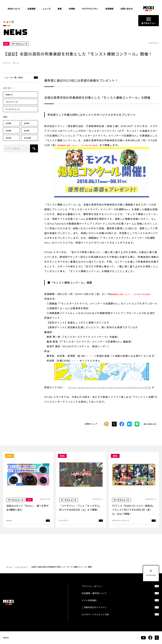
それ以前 (27, 144)
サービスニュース (13, 115)
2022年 (8, 144)
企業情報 (31, 9)
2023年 (27, 136)
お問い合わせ (127, 9)
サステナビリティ (90, 9)
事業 (60, 9)
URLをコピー (152, 430)
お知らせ (9, 100)
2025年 (27, 129)
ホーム (9, 573)
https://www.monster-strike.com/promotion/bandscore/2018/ (110, 393)
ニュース (47, 9)
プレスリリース (12, 108)
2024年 (8, 136)
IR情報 (72, 9)
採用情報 (109, 9)
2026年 (8, 129)
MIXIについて (14, 9)
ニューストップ (21, 573)
